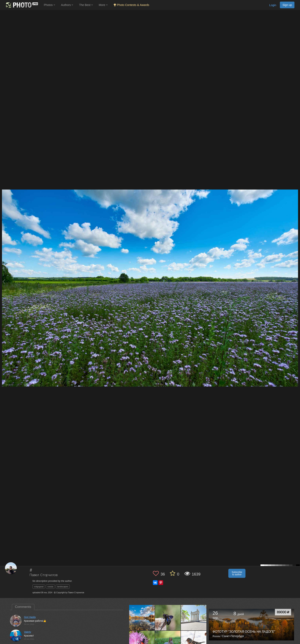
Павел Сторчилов (44, 575)
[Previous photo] (4, 281)
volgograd (39, 587)
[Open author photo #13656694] (194, 618)
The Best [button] (86, 5)
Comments (23, 607)
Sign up (287, 5)
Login (273, 5)
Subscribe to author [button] (237, 573)
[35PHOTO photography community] (21, 5)
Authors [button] (67, 5)
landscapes (63, 587)
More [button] (103, 5)
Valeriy (28, 632)
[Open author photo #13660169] (168, 618)
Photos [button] (49, 5)
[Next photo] (296, 281)
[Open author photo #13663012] (142, 618)
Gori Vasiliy (30, 617)
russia (50, 587)
